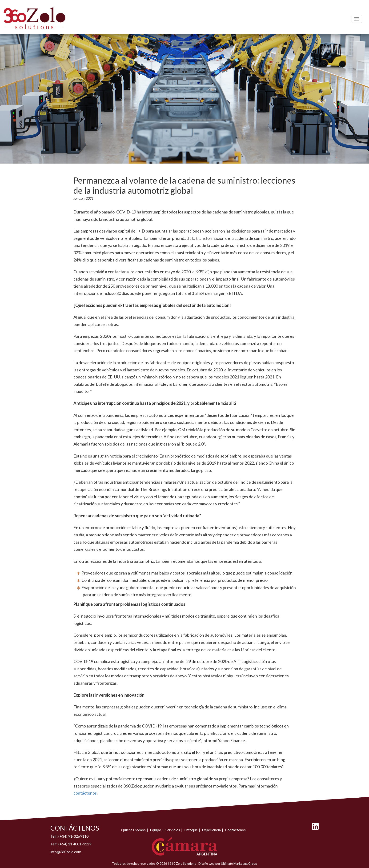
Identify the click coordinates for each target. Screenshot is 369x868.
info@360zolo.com (66, 852)
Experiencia (211, 830)
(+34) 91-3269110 (73, 836)
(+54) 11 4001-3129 (75, 844)
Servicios (173, 830)
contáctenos (85, 793)
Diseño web (207, 864)
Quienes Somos (133, 830)
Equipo (156, 830)
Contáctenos (235, 830)
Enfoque (191, 830)
